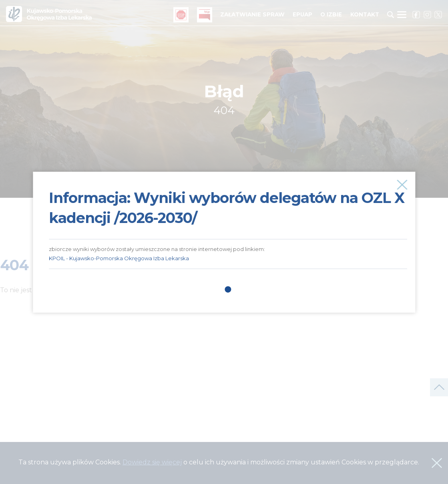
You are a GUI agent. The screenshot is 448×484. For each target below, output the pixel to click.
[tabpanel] (228, 220)
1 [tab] (228, 289)
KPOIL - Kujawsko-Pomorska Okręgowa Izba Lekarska (119, 258)
